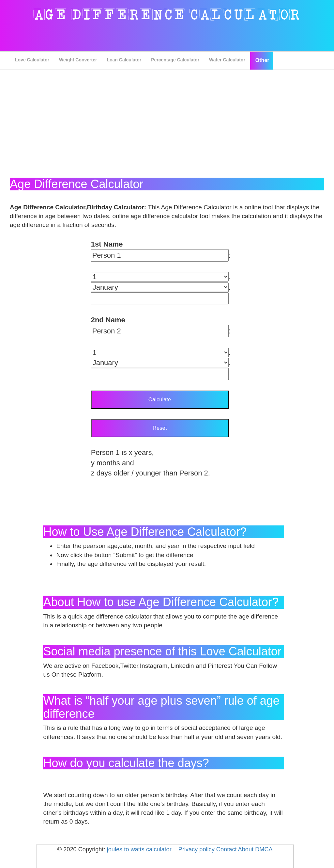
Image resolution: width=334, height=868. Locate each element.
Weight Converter (78, 60)
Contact (227, 849)
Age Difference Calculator (167, 15)
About (246, 849)
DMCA (264, 849)
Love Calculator (32, 60)
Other (262, 60)
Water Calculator (227, 60)
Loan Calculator (124, 60)
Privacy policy (197, 849)
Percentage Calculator (175, 60)
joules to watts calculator (139, 849)
